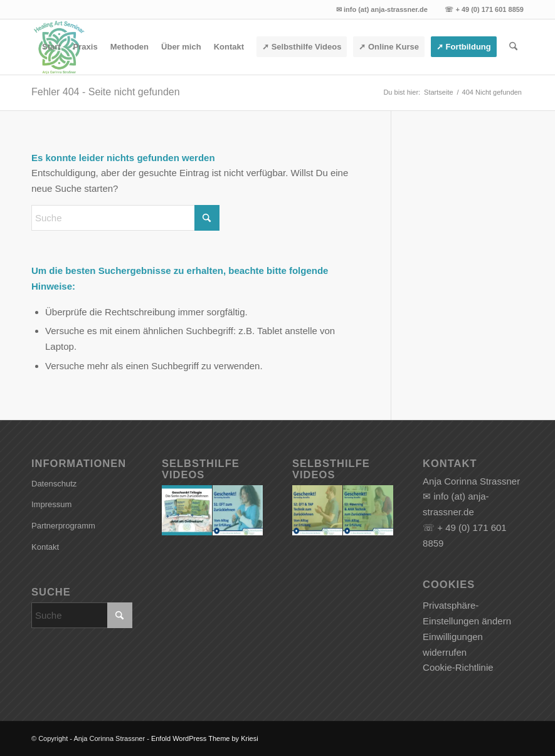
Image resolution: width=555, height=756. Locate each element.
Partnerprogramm (63, 526)
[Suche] (513, 47)
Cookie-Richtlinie (458, 667)
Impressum (51, 504)
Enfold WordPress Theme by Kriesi (205, 738)
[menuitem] (51, 47)
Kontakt (45, 547)
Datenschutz (54, 484)
